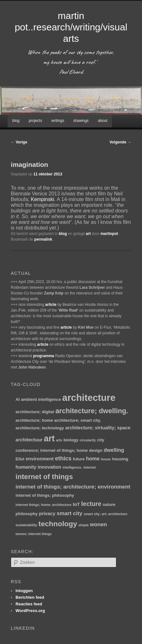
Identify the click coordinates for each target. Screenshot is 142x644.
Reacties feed (29, 604)
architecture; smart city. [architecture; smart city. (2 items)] (77, 420)
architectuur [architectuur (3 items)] (29, 440)
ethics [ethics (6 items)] (63, 458)
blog (16, 121)
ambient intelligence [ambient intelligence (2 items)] (41, 399)
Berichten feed (30, 597)
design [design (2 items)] (96, 450)
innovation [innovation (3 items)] (49, 467)
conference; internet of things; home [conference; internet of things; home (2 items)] (52, 450)
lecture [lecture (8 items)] (91, 504)
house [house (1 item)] (106, 459)
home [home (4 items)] (93, 458)
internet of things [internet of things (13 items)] (44, 477)
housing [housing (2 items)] (120, 459)
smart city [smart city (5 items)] (70, 513)
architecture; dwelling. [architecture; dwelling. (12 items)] (92, 411)
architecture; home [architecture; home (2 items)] (34, 420)
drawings (81, 121)
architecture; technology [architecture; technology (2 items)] (40, 428)
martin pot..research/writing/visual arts (71, 27)
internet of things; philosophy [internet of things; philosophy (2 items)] (45, 495)
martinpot (110, 234)
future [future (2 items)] (79, 459)
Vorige (19, 142)
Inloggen (24, 591)
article (51, 305)
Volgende (120, 142)
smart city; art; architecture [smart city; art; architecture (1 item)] (106, 514)
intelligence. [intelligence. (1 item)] (72, 467)
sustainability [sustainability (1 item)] (26, 525)
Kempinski (42, 199)
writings (58, 121)
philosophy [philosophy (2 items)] (27, 514)
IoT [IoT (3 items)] (76, 504)
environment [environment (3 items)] (40, 459)
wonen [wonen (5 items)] (98, 524)
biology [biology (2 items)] (71, 440)
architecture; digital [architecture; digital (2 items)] (35, 412)
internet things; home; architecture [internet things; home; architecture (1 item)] (43, 505)
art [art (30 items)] (49, 439)
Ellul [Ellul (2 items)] (20, 459)
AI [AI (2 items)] (18, 399)
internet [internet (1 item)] (90, 467)
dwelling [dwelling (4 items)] (114, 450)
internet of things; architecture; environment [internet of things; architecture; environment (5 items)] (73, 487)
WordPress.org (30, 611)
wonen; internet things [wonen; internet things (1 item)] (34, 534)
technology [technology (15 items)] (58, 524)
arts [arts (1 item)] (59, 440)
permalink (44, 239)
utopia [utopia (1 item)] (83, 525)
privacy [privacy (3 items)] (47, 514)
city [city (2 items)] (101, 440)
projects (35, 121)
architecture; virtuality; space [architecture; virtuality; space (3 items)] (98, 428)
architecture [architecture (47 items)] (89, 398)
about (103, 121)
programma (43, 356)
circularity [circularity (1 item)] (88, 440)
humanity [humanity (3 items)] (26, 467)
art (88, 234)
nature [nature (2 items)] (109, 505)
